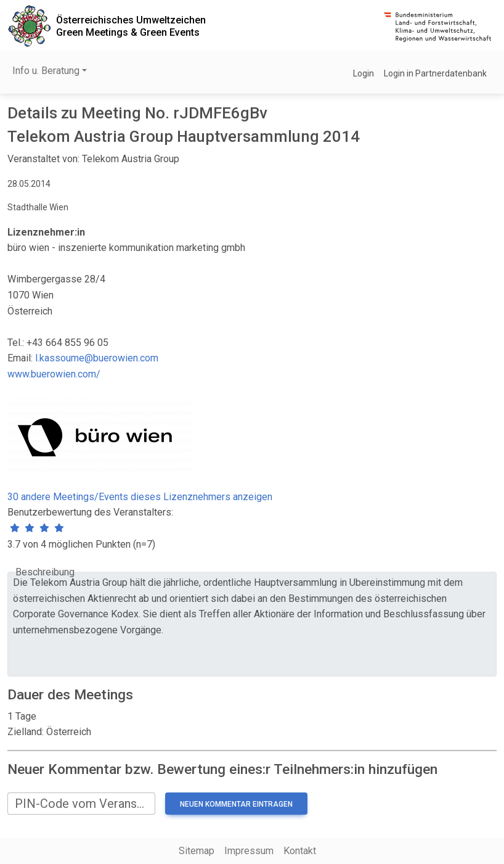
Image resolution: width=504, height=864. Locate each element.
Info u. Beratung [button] (46, 71)
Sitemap (197, 851)
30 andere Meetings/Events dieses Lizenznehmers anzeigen (140, 497)
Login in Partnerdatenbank (435, 73)
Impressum (249, 851)
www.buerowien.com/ (54, 374)
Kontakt (300, 851)
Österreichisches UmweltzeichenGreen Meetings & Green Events (131, 26)
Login (364, 73)
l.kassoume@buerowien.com (97, 358)
